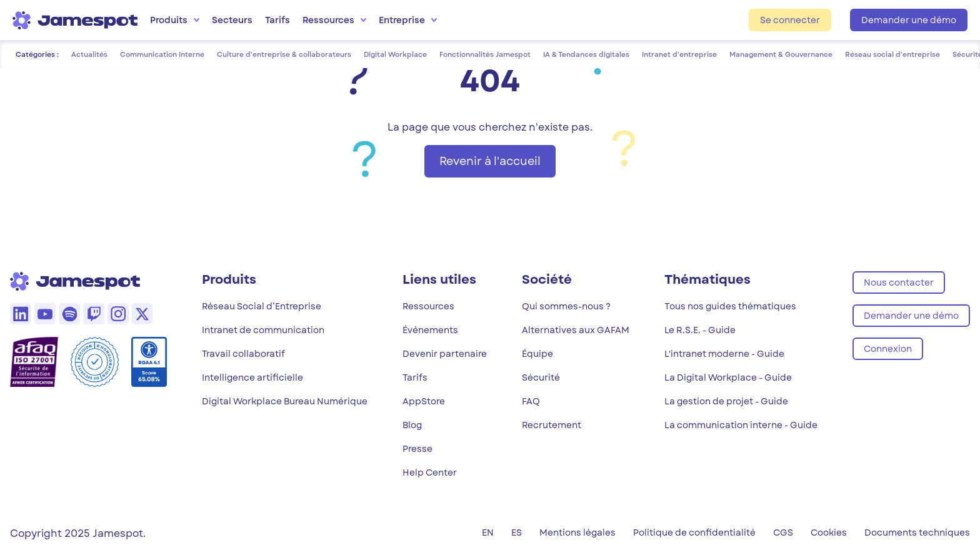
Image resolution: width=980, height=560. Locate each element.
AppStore (424, 401)
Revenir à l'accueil (490, 161)
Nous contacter (899, 282)
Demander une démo (909, 20)
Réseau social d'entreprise (892, 54)
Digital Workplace (395, 54)
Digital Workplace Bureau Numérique (285, 401)
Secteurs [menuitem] (232, 20)
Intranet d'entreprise (679, 54)
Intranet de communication (263, 330)
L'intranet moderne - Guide (724, 354)
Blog (412, 425)
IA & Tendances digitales (586, 54)
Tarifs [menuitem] (277, 20)
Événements (430, 330)
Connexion (888, 349)
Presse (417, 449)
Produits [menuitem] (175, 20)
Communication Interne (162, 54)
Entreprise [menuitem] (408, 20)
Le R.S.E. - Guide (700, 330)
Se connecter (790, 20)
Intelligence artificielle (252, 377)
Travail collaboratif (243, 354)
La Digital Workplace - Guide (728, 377)
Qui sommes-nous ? (566, 306)
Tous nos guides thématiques (730, 306)
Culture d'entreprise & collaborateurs (284, 54)
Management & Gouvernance (781, 54)
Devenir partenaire (445, 354)
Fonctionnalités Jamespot (485, 54)
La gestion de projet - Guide (726, 401)
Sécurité (541, 377)
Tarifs (415, 377)
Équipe (537, 354)
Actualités (89, 54)
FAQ (531, 401)
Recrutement (552, 425)
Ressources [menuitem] (334, 20)
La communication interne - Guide (741, 425)
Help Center (430, 472)
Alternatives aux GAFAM (576, 330)
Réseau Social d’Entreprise (262, 306)
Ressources (428, 306)
